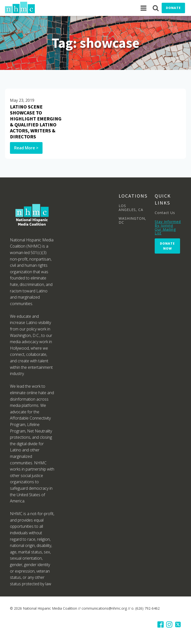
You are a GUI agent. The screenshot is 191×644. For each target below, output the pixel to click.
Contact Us (165, 213)
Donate (173, 8)
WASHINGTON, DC (132, 220)
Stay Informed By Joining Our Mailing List (168, 227)
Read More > (26, 148)
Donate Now (167, 246)
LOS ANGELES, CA (131, 208)
